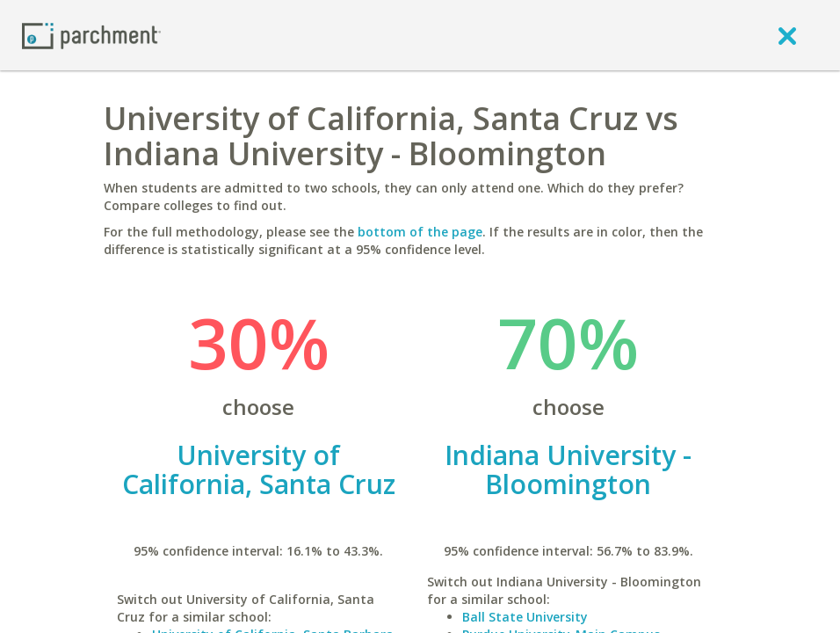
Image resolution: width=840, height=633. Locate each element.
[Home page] (91, 35)
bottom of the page (420, 232)
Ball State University (525, 617)
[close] (787, 35)
